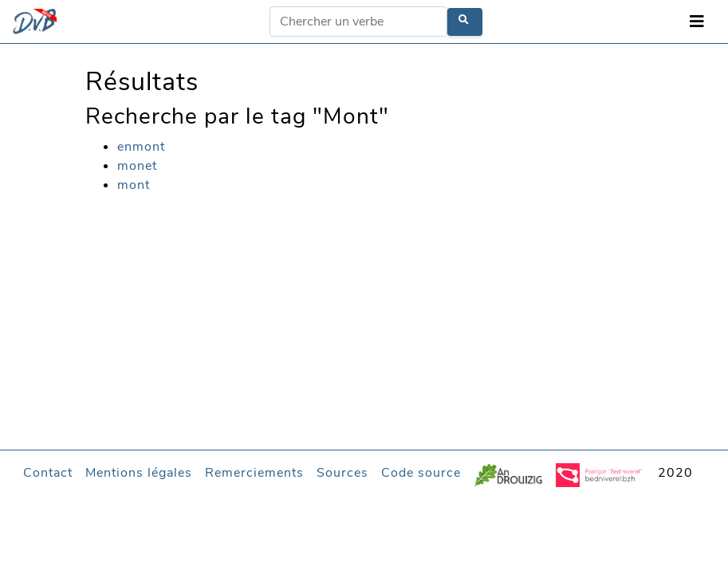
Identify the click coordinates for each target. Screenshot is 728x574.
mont (134, 185)
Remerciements (254, 473)
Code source (421, 473)
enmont (141, 147)
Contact (48, 473)
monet (137, 166)
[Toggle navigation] (697, 22)
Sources (342, 473)
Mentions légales (139, 473)
